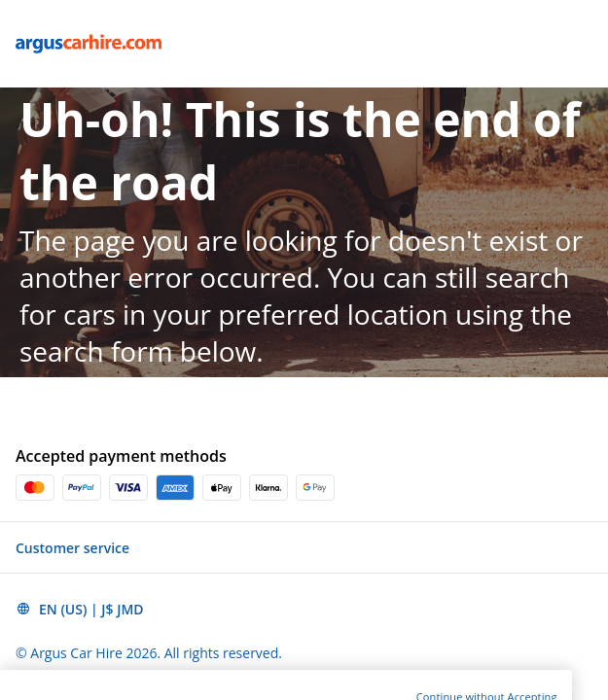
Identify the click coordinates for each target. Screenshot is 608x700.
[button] (304, 547)
